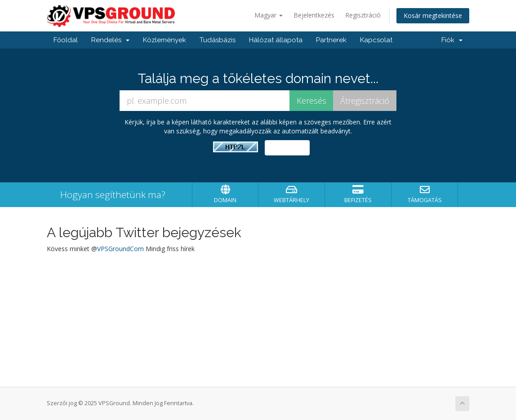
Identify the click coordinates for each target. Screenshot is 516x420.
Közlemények (165, 40)
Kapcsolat (376, 40)
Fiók (452, 40)
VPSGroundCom (120, 249)
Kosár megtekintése (433, 15)
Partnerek (331, 40)
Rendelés (110, 40)
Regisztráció (363, 15)
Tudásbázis (218, 40)
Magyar (269, 15)
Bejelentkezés (314, 15)
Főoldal (66, 40)
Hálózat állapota (276, 40)
